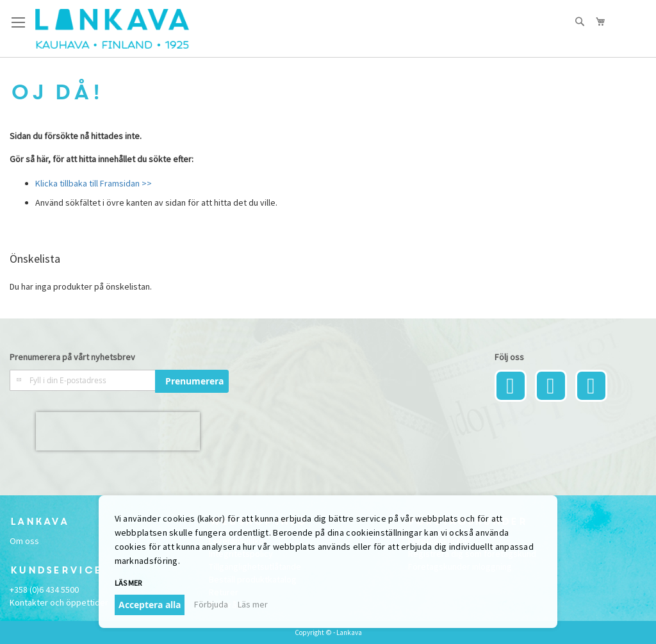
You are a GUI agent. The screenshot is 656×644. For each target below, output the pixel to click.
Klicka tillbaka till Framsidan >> (94, 183)
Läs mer (128, 583)
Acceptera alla (150, 605)
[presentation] (118, 431)
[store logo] (112, 29)
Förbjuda (211, 604)
